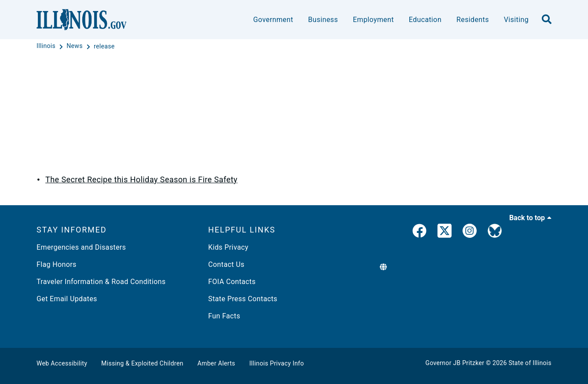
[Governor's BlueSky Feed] (495, 233)
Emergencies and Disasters (81, 247)
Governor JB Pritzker (455, 363)
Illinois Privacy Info (276, 363)
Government (273, 20)
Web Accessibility (62, 363)
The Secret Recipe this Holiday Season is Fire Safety (141, 179)
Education (425, 20)
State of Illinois (530, 363)
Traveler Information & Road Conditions (101, 282)
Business (323, 20)
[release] (104, 46)
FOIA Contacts (232, 282)
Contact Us (226, 264)
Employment (373, 20)
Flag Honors (57, 264)
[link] (419, 233)
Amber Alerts (217, 363)
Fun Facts (224, 316)
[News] (75, 46)
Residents (473, 20)
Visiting (516, 20)
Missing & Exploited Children (142, 363)
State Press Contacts (243, 299)
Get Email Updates (67, 299)
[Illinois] (47, 46)
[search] (547, 20)
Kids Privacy (228, 247)
